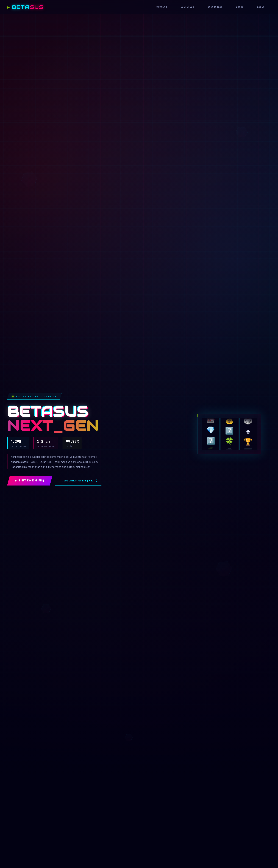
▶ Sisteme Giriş (30, 481)
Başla (261, 7)
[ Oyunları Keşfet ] (80, 481)
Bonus (240, 7)
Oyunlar (162, 7)
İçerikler (187, 7)
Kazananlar (215, 7)
